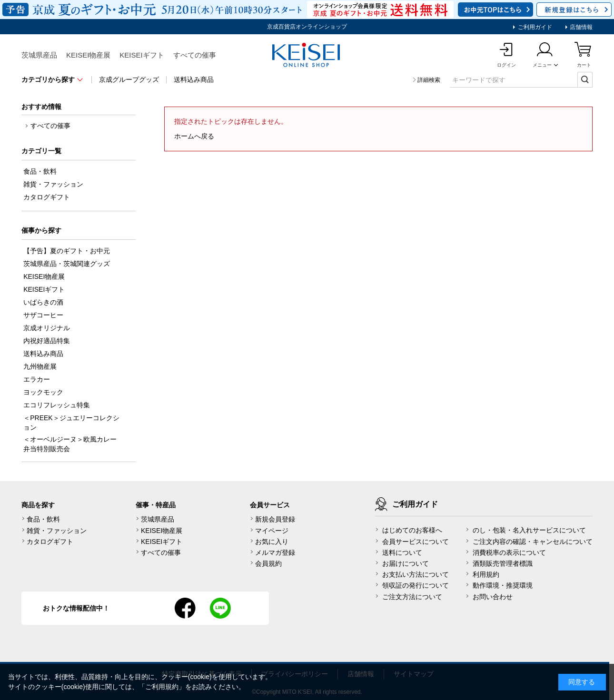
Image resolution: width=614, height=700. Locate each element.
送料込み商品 (194, 79)
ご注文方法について (412, 597)
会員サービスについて (416, 542)
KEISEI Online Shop (307, 56)
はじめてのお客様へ (412, 530)
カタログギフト (50, 542)
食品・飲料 (43, 519)
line (220, 608)
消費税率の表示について (509, 552)
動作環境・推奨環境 (503, 585)
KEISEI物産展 (88, 55)
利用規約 (486, 574)
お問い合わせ (493, 597)
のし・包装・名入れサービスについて (529, 530)
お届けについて (406, 563)
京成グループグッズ (129, 79)
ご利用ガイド (534, 27)
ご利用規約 (162, 687)
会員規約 (268, 563)
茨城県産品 (39, 55)
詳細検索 (429, 80)
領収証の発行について (416, 585)
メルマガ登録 (275, 552)
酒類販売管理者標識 (503, 563)
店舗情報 (580, 27)
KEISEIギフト (142, 55)
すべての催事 (195, 55)
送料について (402, 552)
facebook (185, 608)
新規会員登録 (275, 519)
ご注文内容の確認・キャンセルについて (533, 542)
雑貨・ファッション (57, 531)
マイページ (272, 531)
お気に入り (272, 542)
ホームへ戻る (194, 136)
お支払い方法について (416, 574)
